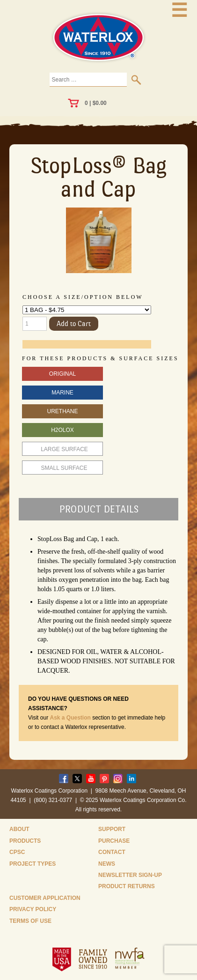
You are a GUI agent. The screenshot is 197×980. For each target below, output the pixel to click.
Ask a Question (70, 718)
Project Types (33, 864)
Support (112, 829)
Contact (112, 852)
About (19, 829)
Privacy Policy (33, 909)
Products (25, 841)
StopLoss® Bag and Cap (99, 177)
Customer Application (45, 898)
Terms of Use (30, 921)
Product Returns (127, 886)
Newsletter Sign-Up (130, 875)
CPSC (17, 852)
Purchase (114, 841)
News (107, 864)
